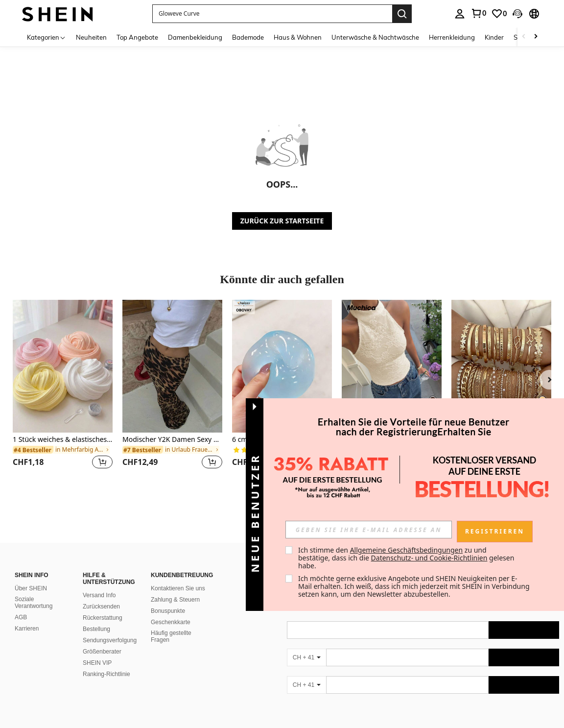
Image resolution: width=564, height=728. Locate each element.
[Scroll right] (536, 37)
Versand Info (99, 595)
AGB (21, 617)
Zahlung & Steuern (175, 600)
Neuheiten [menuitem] (91, 37)
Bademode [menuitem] (248, 37)
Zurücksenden (101, 607)
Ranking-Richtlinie (106, 674)
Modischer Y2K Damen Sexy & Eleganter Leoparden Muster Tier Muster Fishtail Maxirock (172, 440)
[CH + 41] (306, 657)
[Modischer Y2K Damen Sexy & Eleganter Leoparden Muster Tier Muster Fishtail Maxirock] (172, 366)
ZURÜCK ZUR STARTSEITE (282, 221)
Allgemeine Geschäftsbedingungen (407, 550)
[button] (272, 14)
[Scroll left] (524, 37)
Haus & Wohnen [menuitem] (298, 37)
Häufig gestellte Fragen (171, 636)
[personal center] (460, 14)
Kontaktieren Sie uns (178, 588)
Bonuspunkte (168, 611)
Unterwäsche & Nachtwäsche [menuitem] (375, 37)
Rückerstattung (103, 618)
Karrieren (27, 629)
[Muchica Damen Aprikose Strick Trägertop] (392, 366)
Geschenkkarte (171, 622)
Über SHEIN (31, 588)
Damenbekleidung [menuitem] (195, 37)
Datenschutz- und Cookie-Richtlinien (429, 558)
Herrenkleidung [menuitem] (452, 37)
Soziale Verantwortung (34, 603)
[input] (369, 530)
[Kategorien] (47, 37)
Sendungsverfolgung (110, 640)
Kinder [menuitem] (494, 37)
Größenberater (102, 652)
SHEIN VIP (97, 663)
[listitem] (63, 390)
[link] (478, 13)
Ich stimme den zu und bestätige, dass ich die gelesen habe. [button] (407, 558)
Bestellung (96, 629)
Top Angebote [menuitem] (137, 37)
